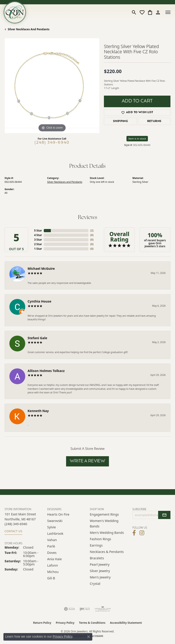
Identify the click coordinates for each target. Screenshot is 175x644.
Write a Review (88, 461)
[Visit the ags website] (103, 609)
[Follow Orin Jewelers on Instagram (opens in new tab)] (142, 533)
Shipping (120, 121)
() (92, 230)
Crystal (95, 584)
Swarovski (55, 521)
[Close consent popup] (89, 637)
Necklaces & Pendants (107, 552)
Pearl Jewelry (100, 564)
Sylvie (51, 527)
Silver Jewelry (100, 571)
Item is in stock (137, 139)
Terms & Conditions (92, 623)
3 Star (38, 240)
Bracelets (97, 558)
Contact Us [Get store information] (13, 531)
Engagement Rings (104, 514)
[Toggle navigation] (168, 12)
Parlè (51, 546)
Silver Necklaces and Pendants (29, 29)
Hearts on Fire (58, 514)
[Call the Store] (16, 524)
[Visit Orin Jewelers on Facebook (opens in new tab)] (134, 533)
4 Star (38, 235)
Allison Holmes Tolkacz (46, 371)
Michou (53, 572)
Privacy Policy (65, 623)
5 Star (38, 230)
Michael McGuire (41, 269)
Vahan (52, 540)
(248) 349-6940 (52, 143)
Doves (52, 553)
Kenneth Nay (38, 411)
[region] (52, 86)
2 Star (38, 244)
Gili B (51, 578)
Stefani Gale (37, 338)
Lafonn (53, 565)
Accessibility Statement (126, 623)
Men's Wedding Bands (107, 533)
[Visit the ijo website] (85, 609)
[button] (134, 12)
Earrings (96, 545)
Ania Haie (54, 559)
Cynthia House (39, 301)
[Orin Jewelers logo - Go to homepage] (15, 12)
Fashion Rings (100, 539)
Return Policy (42, 623)
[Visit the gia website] (69, 609)
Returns (154, 121)
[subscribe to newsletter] (164, 515)
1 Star (38, 249)
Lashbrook (55, 533)
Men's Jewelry (100, 577)
